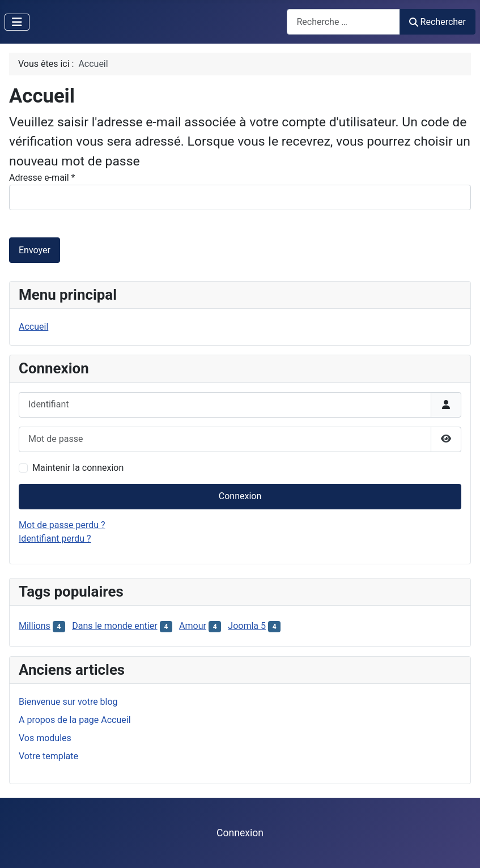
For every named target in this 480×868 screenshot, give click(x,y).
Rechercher (437, 22)
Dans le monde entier (114, 626)
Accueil (33, 327)
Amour (193, 626)
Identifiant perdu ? (55, 539)
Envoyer (35, 250)
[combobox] (343, 22)
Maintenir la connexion (78, 468)
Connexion (240, 496)
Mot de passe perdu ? (62, 525)
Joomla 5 (247, 626)
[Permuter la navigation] (17, 22)
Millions (35, 626)
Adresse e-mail (42, 178)
